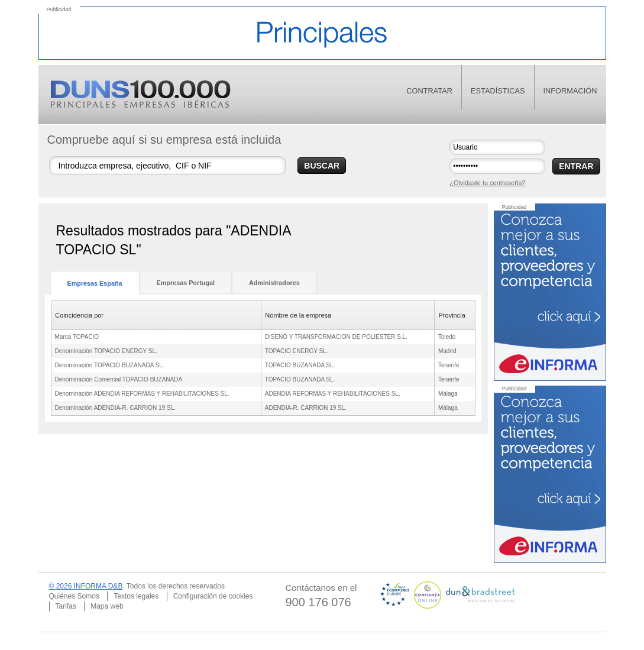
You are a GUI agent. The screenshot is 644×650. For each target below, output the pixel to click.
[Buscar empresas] (167, 166)
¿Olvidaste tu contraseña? (487, 183)
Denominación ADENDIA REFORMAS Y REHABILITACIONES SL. (142, 394)
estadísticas (498, 91)
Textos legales (136, 596)
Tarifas (66, 606)
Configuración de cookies (213, 596)
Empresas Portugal (186, 283)
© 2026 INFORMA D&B (86, 586)
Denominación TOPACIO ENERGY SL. (106, 351)
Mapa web (107, 606)
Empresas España (95, 283)
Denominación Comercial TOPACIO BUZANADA (119, 379)
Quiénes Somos (74, 596)
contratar (429, 91)
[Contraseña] (497, 166)
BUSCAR (322, 166)
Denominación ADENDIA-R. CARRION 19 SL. (116, 408)
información (570, 91)
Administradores (274, 283)
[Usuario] (497, 147)
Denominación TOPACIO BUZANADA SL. (110, 365)
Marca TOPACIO (77, 337)
